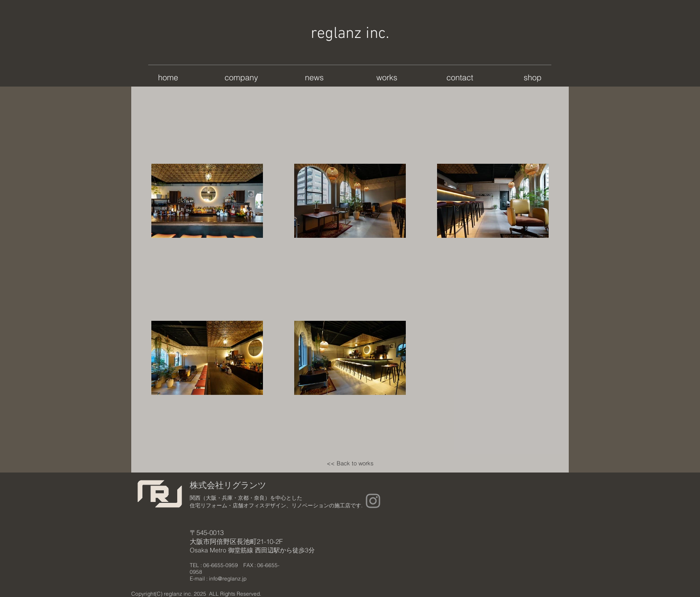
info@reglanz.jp (228, 578)
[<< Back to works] (350, 463)
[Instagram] (373, 501)
